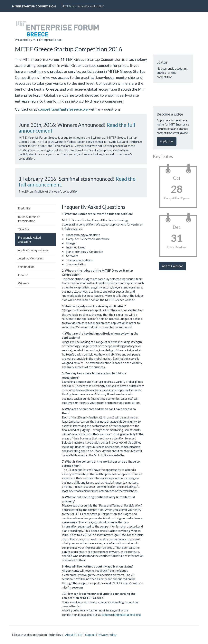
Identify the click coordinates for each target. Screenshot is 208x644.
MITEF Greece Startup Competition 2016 (83, 6)
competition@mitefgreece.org (63, 109)
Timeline (24, 229)
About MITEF (74, 635)
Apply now (167, 141)
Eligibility (24, 208)
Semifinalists (26, 267)
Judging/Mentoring (31, 258)
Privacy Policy (107, 635)
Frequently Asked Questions (29, 240)
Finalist (23, 275)
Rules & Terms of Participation (29, 219)
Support (90, 635)
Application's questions (33, 250)
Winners (24, 283)
